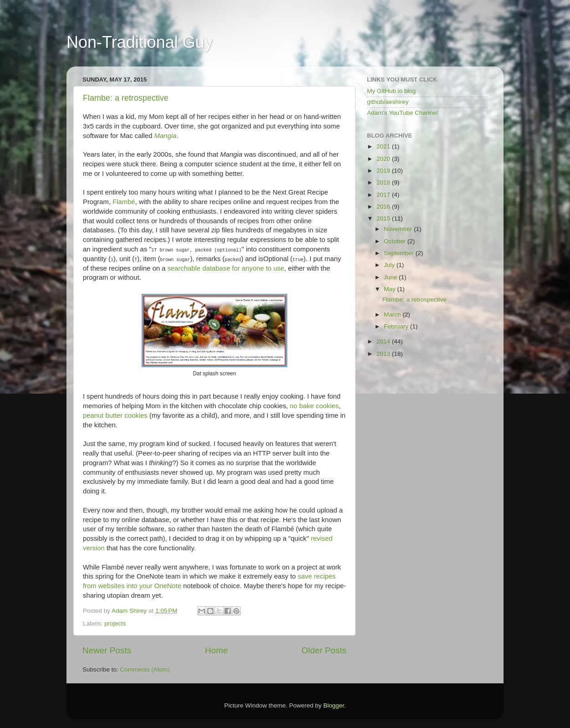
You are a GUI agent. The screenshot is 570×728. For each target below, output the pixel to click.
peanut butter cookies (115, 415)
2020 (384, 159)
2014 (384, 341)
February (397, 326)
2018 (384, 182)
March (393, 315)
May (390, 289)
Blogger (334, 705)
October (396, 241)
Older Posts (324, 650)
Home (216, 650)
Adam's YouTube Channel (402, 113)
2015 (384, 218)
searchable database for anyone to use (226, 268)
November (399, 229)
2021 (384, 146)
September (400, 253)
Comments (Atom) (145, 669)
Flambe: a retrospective (126, 98)
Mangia (165, 136)
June (391, 277)
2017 (384, 195)
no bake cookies (314, 406)
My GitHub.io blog (391, 91)
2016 (384, 207)
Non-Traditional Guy (140, 42)
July (390, 265)
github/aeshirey (388, 102)
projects (115, 623)
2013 (384, 354)
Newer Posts (107, 650)
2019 (384, 171)
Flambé (124, 202)
